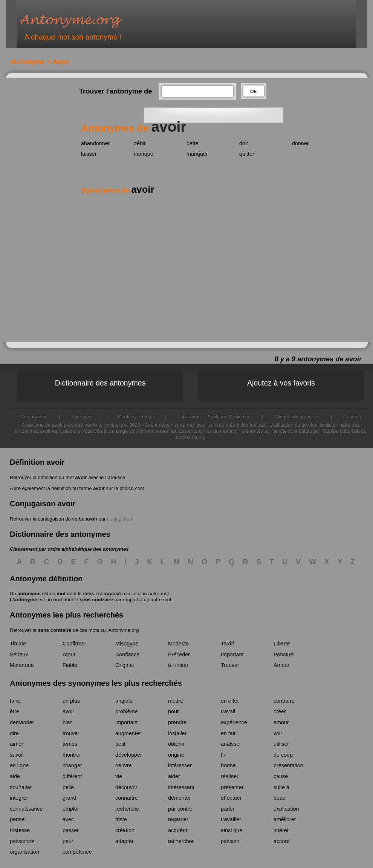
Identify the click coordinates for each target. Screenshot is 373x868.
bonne (228, 765)
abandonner (95, 143)
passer (71, 830)
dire (14, 733)
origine (176, 755)
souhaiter (21, 787)
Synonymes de (118, 190)
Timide (18, 644)
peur (68, 841)
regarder (178, 819)
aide (15, 776)
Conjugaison (34, 417)
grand (70, 798)
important (127, 722)
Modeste (178, 644)
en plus (71, 701)
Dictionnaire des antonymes (100, 383)
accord (282, 841)
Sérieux (19, 654)
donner (300, 143)
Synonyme (83, 417)
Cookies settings (136, 417)
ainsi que (232, 830)
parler (228, 809)
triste (121, 819)
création (125, 830)
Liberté (282, 644)
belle (68, 787)
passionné (22, 841)
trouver (71, 733)
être (15, 711)
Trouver (230, 665)
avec (68, 819)
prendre (177, 722)
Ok (253, 91)
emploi (70, 809)
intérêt (281, 830)
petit (120, 744)
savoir (17, 755)
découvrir (126, 787)
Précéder (179, 654)
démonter (179, 798)
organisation (24, 852)
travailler (231, 819)
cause (281, 776)
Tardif (227, 644)
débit (140, 143)
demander (22, 722)
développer (129, 755)
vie (119, 776)
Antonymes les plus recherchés (66, 615)
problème (127, 711)
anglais (124, 701)
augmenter (128, 733)
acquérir (178, 830)
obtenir (176, 744)
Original (125, 665)
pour (174, 711)
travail (228, 711)
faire (15, 701)
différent (72, 776)
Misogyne (127, 644)
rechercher (181, 841)
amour (281, 722)
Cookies (352, 417)
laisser (89, 154)
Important (232, 654)
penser (18, 819)
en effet (230, 701)
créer (280, 711)
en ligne (19, 765)
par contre (180, 809)
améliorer (285, 819)
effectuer (231, 798)
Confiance (127, 654)
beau (280, 798)
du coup (283, 755)
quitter (247, 154)
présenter (232, 787)
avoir (81, 477)
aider (174, 776)
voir (278, 733)
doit (244, 143)
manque (144, 154)
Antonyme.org (83, 21)
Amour (281, 665)
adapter (125, 841)
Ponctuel (284, 654)
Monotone (22, 665)
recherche (127, 809)
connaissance (26, 809)
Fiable (70, 665)
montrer (72, 755)
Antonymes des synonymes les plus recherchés (96, 683)
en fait (228, 733)
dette (193, 143)
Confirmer (74, 644)
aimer (17, 744)
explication (286, 809)
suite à (281, 787)
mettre (176, 701)
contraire (284, 701)
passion (230, 841)
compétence (77, 852)
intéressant (181, 787)
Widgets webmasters (297, 417)
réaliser (230, 776)
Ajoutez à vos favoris (281, 383)
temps (70, 744)
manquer (197, 154)
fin (224, 755)
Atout (69, 654)
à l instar (178, 665)
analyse (230, 744)
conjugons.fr (120, 519)
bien (68, 722)
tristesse (20, 830)
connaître (127, 798)
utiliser (281, 744)
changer (72, 765)
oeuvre (124, 765)
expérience (234, 722)
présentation (288, 765)
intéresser (180, 765)
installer (177, 733)
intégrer (19, 798)
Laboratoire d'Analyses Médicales (214, 417)
